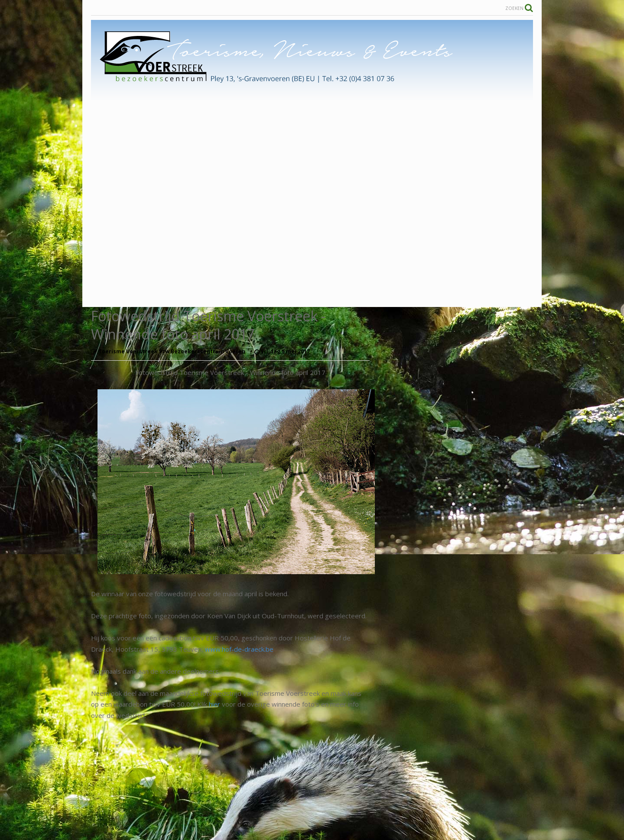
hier (214, 704)
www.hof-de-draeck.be (239, 649)
